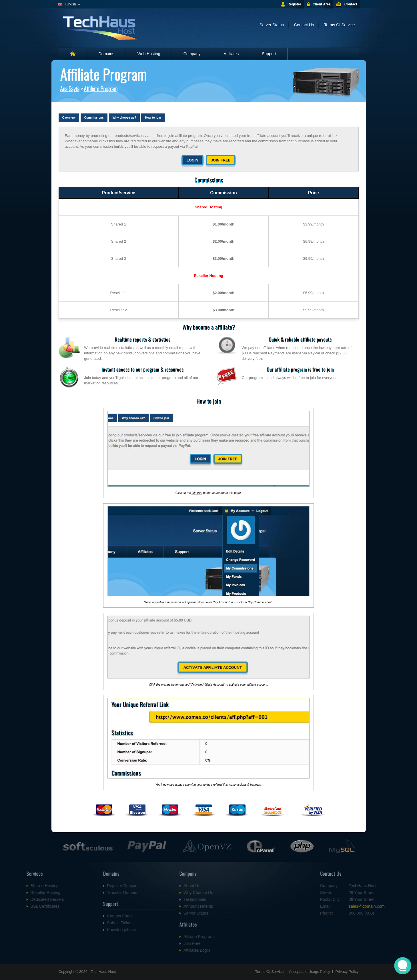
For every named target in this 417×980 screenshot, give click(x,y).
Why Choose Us (161, 893)
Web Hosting (149, 54)
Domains (106, 54)
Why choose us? (124, 118)
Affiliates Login (160, 950)
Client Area (322, 4)
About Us (155, 886)
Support (269, 54)
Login (192, 160)
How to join (153, 118)
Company (192, 54)
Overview (69, 118)
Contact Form (82, 916)
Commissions (94, 118)
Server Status (272, 25)
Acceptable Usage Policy (310, 972)
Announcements (161, 906)
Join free (221, 160)
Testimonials (158, 899)
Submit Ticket (82, 923)
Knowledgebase (84, 930)
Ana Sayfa (70, 89)
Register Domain (85, 886)
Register (294, 4)
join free (197, 493)
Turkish (70, 4)
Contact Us (304, 25)
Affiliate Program (101, 89)
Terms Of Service (339, 25)
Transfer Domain (85, 893)
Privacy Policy (347, 972)
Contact (351, 4)
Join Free (155, 943)
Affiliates (231, 54)
